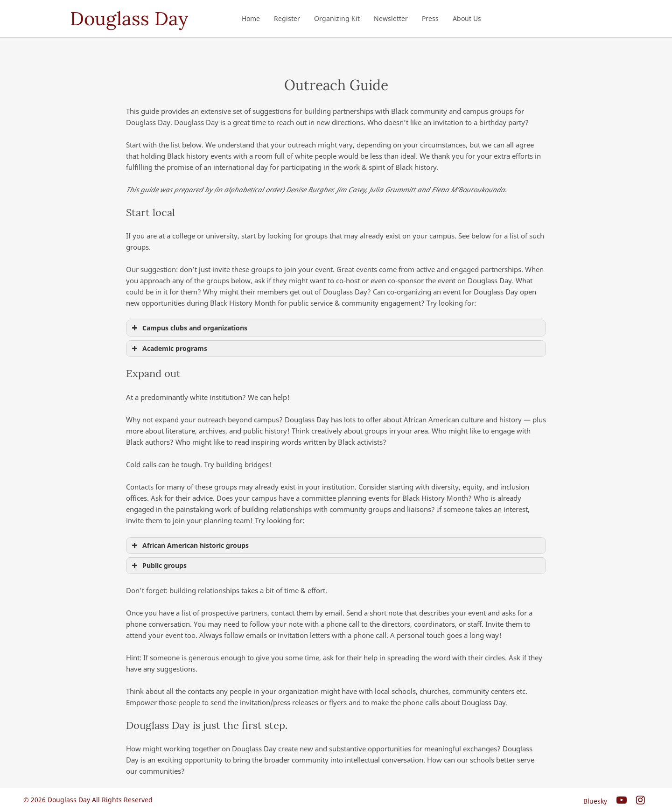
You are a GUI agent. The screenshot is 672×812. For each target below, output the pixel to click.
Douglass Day (129, 18)
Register (287, 18)
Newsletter (391, 18)
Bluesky (595, 801)
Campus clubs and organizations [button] (189, 328)
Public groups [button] (158, 566)
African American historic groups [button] (189, 546)
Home (251, 18)
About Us (467, 18)
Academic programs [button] (168, 349)
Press (430, 18)
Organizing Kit (337, 18)
